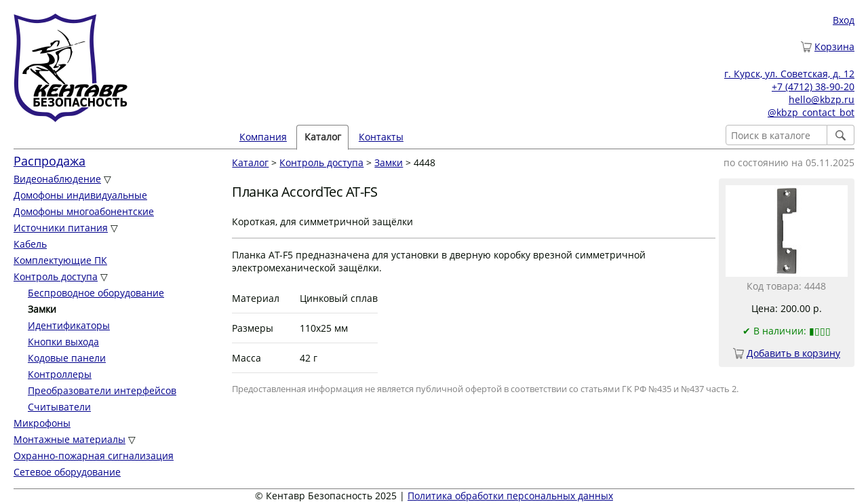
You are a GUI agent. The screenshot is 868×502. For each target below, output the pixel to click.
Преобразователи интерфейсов (102, 390)
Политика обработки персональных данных (510, 496)
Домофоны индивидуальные (80, 195)
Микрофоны (42, 423)
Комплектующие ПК (60, 260)
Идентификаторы (69, 325)
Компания (263, 137)
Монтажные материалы (70, 439)
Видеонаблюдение (57, 179)
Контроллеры (60, 374)
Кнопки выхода (63, 342)
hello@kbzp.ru (822, 99)
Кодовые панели (67, 358)
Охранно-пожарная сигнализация (94, 456)
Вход (844, 20)
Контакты (381, 137)
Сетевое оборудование (67, 472)
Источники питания (61, 228)
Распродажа (50, 161)
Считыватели (59, 407)
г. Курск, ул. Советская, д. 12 (789, 74)
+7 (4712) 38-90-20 (813, 86)
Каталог (323, 137)
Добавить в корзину (793, 353)
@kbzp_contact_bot (811, 112)
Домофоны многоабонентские (84, 211)
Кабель (30, 244)
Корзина (834, 46)
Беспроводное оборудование (96, 293)
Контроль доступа (56, 276)
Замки (389, 162)
